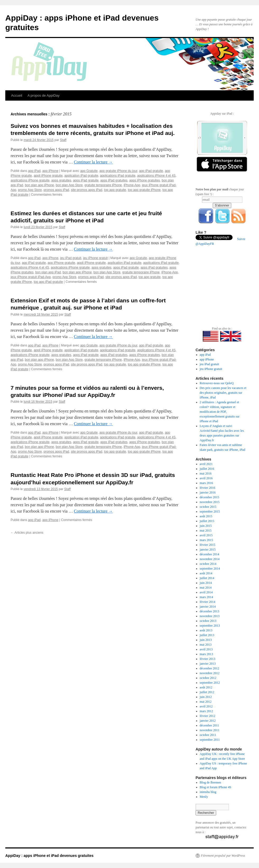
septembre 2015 (210, 512)
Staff (63, 140)
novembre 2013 (210, 616)
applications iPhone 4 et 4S (156, 176)
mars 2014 (206, 597)
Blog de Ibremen (211, 782)
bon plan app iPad (48, 272)
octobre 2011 (208, 735)
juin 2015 (206, 526)
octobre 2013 (208, 621)
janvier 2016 (208, 492)
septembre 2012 (210, 683)
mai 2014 (206, 588)
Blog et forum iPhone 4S (216, 787)
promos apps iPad (56, 190)
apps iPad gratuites (114, 180)
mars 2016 (206, 483)
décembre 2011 (209, 725)
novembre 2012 (210, 673)
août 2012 (206, 687)
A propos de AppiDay (43, 95)
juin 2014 (206, 583)
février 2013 (208, 659)
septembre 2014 (210, 569)
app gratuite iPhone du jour (118, 171)
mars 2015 (206, 540)
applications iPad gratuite (118, 176)
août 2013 (206, 630)
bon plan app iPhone (39, 185)
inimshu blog (208, 792)
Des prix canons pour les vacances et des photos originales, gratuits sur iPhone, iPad (223, 393)
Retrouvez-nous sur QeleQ (217, 383)
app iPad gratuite (151, 171)
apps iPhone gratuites (145, 180)
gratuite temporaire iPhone (103, 185)
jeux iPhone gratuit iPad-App (31, 277)
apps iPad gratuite (86, 180)
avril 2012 (206, 706)
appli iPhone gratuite (48, 176)
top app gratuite (115, 190)
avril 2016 (206, 478)
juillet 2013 (207, 635)
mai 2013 (206, 645)
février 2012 (208, 716)
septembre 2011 (210, 740)
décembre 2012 (210, 668)
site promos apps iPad (87, 190)
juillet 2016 (207, 469)
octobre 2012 (208, 678)
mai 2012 (206, 702)
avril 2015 (206, 535)
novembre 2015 (210, 502)
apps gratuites (61, 180)
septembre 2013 (210, 626)
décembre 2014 (210, 554)
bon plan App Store (69, 185)
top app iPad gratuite (48, 282)
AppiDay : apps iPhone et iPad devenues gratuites (49, 856)
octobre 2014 (208, 564)
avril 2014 (206, 592)
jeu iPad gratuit (71, 258)
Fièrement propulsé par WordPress (223, 856)
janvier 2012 (208, 721)
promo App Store (30, 190)
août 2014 (206, 573)
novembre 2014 (210, 559)
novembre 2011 (210, 730)
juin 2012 (206, 697)
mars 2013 (206, 654)
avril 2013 (206, 649)
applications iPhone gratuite (30, 180)
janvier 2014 (208, 607)
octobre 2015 (208, 507)
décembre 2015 (210, 497)
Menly (204, 797)
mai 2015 (206, 531)
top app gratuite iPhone (144, 190)
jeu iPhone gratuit (95, 258)
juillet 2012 (207, 692)
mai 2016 (206, 473)
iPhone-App (132, 185)
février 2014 (208, 602)
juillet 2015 (207, 521)
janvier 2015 (208, 550)
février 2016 (208, 488)
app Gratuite (89, 171)
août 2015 (206, 516)
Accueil (17, 95)
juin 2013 (206, 640)
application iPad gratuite (81, 176)
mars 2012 (206, 711)
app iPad (34, 171)
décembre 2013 (210, 611)
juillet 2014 (207, 578)
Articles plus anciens (27, 533)
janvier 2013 (208, 664)
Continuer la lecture (93, 162)
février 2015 (208, 545)
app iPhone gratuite (61, 263)
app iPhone (50, 171)
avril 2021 (206, 464)
